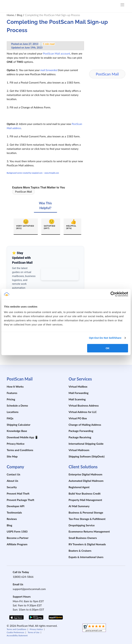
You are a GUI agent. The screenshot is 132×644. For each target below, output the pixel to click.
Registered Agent (79, 487)
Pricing (11, 399)
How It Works (15, 386)
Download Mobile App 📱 (22, 437)
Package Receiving (80, 437)
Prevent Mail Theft (18, 493)
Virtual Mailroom (79, 450)
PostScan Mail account (57, 53)
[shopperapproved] (94, 628)
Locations (13, 412)
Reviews (12, 519)
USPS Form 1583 (17, 531)
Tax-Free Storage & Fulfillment (87, 519)
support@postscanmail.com (29, 589)
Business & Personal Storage (86, 512)
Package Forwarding (81, 431)
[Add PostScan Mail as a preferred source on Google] (60, 274)
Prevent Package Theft (20, 500)
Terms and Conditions (20, 450)
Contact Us (13, 474)
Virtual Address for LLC (83, 412)
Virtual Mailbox (78, 386)
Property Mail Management (85, 500)
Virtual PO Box (78, 418)
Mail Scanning (77, 399)
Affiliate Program (17, 544)
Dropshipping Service (82, 525)
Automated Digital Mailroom (86, 481)
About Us (12, 481)
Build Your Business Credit (85, 493)
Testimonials (14, 512)
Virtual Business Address (84, 405)
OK (108, 348)
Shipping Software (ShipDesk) (87, 456)
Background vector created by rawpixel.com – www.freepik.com (33, 173)
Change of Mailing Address (85, 425)
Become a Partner (18, 538)
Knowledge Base (17, 431)
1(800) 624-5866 (23, 577)
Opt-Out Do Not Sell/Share (105, 338)
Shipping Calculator (19, 425)
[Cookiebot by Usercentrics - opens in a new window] (113, 294)
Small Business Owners (83, 538)
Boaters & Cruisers (80, 551)
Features (12, 393)
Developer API (16, 506)
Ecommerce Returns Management (89, 531)
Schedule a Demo (17, 405)
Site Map (12, 456)
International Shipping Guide (86, 444)
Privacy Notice (16, 444)
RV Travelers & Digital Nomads (87, 544)
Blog (9, 525)
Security (12, 487)
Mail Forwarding (79, 393)
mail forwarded (49, 70)
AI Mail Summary (79, 506)
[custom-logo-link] (25, 5)
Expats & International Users (86, 557)
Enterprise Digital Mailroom (85, 474)
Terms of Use (34, 632)
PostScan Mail (23, 192)
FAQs (10, 418)
